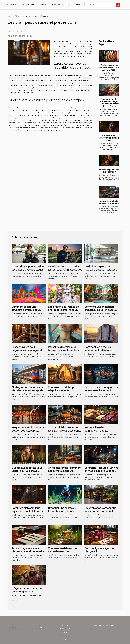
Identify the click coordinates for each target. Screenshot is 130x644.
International (28, 5)
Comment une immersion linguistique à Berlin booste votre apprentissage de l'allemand (100, 311)
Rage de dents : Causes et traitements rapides (109, 138)
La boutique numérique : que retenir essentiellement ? (101, 389)
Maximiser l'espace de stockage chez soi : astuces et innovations (101, 270)
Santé (43, 5)
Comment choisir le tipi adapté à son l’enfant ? (61, 389)
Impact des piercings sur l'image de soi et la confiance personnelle (65, 350)
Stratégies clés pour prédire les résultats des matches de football (64, 270)
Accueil (10, 16)
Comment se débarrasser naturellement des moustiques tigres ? (62, 551)
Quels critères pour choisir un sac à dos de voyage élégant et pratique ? (28, 270)
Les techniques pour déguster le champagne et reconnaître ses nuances (27, 350)
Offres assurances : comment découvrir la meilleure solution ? (65, 471)
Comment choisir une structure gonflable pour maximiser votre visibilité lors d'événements (28, 311)
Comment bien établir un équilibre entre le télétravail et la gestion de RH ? (27, 511)
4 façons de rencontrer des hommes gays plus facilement (27, 592)
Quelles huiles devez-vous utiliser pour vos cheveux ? (27, 469)
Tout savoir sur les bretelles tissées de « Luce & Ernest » (109, 67)
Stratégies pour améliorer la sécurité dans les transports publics (28, 390)
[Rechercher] (100, 5)
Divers (78, 5)
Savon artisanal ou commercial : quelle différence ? (96, 431)
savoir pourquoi (73, 78)
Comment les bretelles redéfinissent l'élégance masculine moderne (98, 350)
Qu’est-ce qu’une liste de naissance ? (109, 171)
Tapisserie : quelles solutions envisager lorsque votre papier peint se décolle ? (109, 103)
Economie (11, 5)
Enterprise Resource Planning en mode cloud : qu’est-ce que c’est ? (101, 471)
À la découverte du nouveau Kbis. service (109, 202)
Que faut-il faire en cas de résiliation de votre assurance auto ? (65, 431)
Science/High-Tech (60, 5)
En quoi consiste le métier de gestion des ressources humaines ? (28, 431)
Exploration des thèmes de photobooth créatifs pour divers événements (63, 310)
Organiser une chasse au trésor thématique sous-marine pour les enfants (62, 511)
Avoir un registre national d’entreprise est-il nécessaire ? (28, 551)
